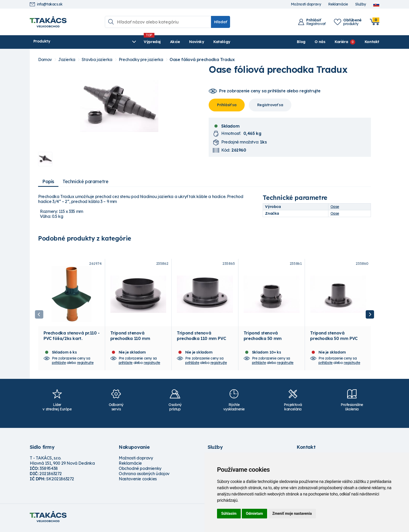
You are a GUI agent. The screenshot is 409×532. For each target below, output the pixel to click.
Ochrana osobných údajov (144, 476)
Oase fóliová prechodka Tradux (202, 60)
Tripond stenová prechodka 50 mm (263, 338)
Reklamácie (338, 4)
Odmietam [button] (254, 513)
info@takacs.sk (46, 4)
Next (370, 316)
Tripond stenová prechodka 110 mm (130, 338)
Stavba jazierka (97, 60)
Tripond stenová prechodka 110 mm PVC (201, 338)
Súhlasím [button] (229, 513)
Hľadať (221, 22)
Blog (301, 42)
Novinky (154, 42)
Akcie (132, 42)
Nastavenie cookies (138, 481)
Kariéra (341, 42)
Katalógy (179, 42)
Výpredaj (109, 42)
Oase (335, 207)
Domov (45, 60)
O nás (320, 42)
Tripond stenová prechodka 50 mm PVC (334, 338)
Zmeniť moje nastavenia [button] (292, 513)
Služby (360, 4)
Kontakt (372, 42)
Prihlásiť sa (227, 105)
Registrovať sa (270, 105)
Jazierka (67, 60)
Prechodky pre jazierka (141, 60)
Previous (39, 316)
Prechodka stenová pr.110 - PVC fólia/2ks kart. (72, 338)
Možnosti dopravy (306, 4)
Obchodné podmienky (140, 471)
